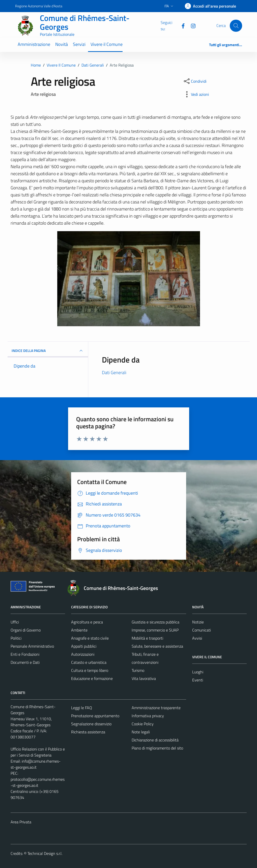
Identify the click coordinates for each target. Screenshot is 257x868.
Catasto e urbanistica (89, 662)
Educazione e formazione (92, 678)
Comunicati (202, 630)
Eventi (198, 680)
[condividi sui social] (195, 81)
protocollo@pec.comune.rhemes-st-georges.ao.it (38, 782)
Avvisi (197, 638)
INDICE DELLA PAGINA (48, 351)
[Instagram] (191, 25)
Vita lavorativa (144, 678)
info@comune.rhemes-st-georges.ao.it (36, 764)
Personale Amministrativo (32, 646)
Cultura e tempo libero (90, 670)
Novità (62, 44)
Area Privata (21, 822)
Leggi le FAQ (82, 708)
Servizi (79, 44)
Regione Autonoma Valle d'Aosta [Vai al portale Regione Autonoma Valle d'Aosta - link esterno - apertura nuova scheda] (39, 6)
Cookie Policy (143, 724)
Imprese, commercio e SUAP (155, 630)
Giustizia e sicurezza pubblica (155, 622)
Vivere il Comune (107, 44)
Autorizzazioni (83, 654)
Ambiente (79, 630)
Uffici (15, 622)
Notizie (198, 622)
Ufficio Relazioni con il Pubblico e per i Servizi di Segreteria (38, 752)
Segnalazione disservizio (91, 724)
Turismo (138, 670)
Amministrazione (34, 44)
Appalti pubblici (84, 646)
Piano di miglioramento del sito (157, 748)
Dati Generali (114, 372)
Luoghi (198, 672)
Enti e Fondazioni (25, 654)
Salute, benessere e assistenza (157, 646)
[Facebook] (181, 25)
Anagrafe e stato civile (90, 638)
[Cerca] (236, 26)
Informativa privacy (148, 716)
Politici (16, 638)
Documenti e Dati (25, 662)
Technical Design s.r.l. (45, 853)
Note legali (141, 732)
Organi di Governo (26, 630)
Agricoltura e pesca (87, 622)
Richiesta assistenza (88, 732)
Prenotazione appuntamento (95, 716)
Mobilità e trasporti (147, 638)
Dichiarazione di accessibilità (155, 740)
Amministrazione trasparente (156, 708)
